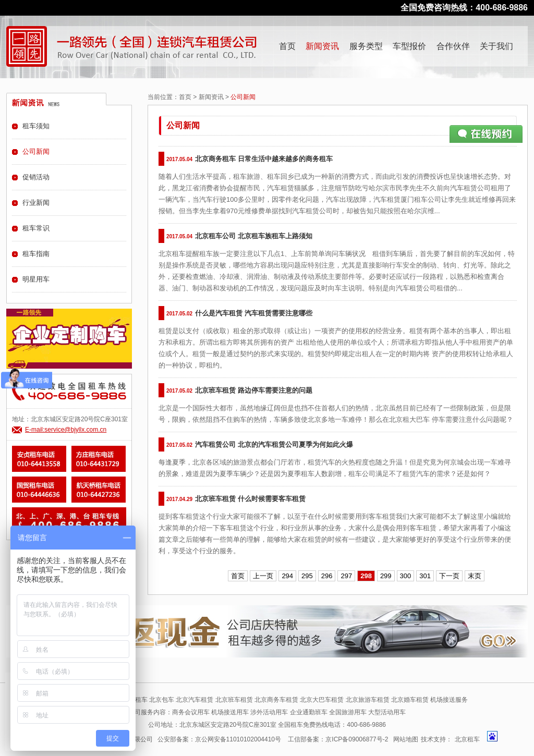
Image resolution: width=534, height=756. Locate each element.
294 (287, 576)
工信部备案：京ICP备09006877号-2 (338, 739)
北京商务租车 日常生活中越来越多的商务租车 (264, 159)
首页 (287, 46)
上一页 (263, 576)
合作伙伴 (453, 46)
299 (386, 576)
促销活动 (36, 177)
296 (327, 576)
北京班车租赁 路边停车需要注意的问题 (254, 390)
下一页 (449, 576)
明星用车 (36, 279)
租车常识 (36, 228)
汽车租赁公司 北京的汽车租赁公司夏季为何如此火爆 (274, 444)
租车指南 (36, 254)
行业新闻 (36, 203)
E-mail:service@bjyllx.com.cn (66, 430)
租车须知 (36, 126)
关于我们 (496, 46)
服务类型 (366, 46)
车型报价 (409, 46)
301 (425, 576)
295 (307, 576)
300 (406, 576)
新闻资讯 (322, 46)
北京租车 (467, 739)
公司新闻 (36, 151)
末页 (475, 576)
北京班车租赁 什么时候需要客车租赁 (250, 499)
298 (366, 576)
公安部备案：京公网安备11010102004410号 (219, 739)
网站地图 (406, 739)
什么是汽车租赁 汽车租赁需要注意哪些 (254, 313)
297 (346, 576)
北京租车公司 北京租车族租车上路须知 (254, 236)
